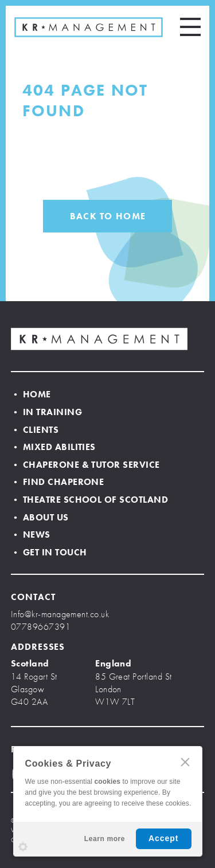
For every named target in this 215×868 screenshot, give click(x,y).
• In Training (46, 412)
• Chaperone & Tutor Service (85, 465)
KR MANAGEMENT (89, 27)
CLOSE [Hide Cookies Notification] (185, 762)
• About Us (40, 517)
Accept (164, 838)
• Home (31, 394)
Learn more (105, 839)
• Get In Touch (49, 552)
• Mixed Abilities (53, 447)
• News (31, 534)
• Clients (35, 430)
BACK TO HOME (108, 216)
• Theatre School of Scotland (89, 500)
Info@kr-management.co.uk (60, 614)
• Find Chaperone (58, 482)
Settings (23, 847)
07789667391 (41, 627)
